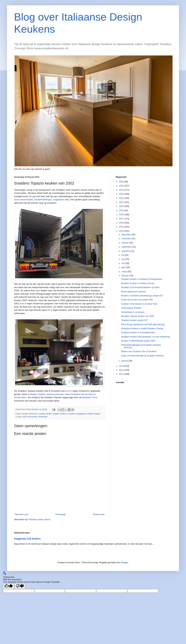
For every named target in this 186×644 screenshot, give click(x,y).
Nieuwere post (22, 514)
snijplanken (59, 200)
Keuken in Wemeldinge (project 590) (138, 341)
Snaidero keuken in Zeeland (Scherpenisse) (142, 279)
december (127, 235)
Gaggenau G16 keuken (27, 539)
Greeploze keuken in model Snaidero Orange (142, 328)
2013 (122, 366)
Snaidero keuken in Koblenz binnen (138, 283)
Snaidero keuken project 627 (134, 320)
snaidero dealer (45, 414)
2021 (122, 202)
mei (124, 263)
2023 (122, 194)
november (127, 239)
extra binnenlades (24, 200)
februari (125, 276)
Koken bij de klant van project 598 (137, 300)
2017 (122, 219)
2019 (122, 211)
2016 (122, 223)
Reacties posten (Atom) (39, 520)
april (124, 267)
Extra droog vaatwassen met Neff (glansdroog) (143, 324)
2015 (122, 227)
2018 (122, 215)
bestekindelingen (43, 200)
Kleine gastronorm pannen (133, 292)
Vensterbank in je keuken (133, 312)
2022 (122, 198)
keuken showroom (30, 414)
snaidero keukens (60, 414)
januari (125, 361)
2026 (122, 182)
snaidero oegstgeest (77, 414)
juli (123, 255)
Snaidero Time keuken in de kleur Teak (139, 304)
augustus (126, 251)
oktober (125, 243)
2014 (122, 231)
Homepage (61, 514)
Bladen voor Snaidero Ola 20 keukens (139, 351)
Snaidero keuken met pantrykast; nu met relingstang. (146, 337)
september (127, 247)
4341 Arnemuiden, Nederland (35, 417)
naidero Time (91, 397)
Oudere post (99, 514)
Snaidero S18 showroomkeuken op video (140, 287)
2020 (122, 206)
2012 (122, 370)
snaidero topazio (93, 414)
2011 (122, 374)
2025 (122, 186)
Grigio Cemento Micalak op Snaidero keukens (142, 356)
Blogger (124, 563)
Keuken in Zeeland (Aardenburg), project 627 (142, 296)
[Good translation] (9, 586)
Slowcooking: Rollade (131, 308)
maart (125, 272)
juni (124, 259)
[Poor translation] (20, 586)
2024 (122, 190)
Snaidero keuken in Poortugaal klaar (138, 333)
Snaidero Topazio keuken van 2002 (137, 316)
